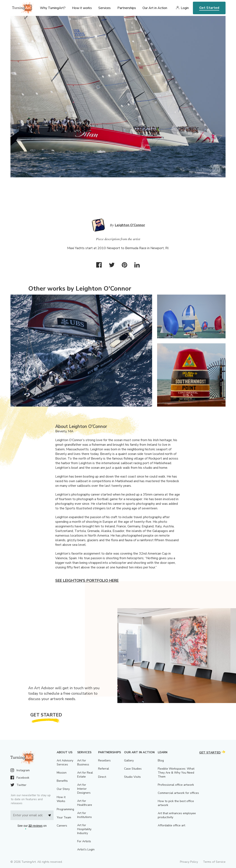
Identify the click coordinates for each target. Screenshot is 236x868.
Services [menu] (105, 8)
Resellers (104, 760)
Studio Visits (132, 777)
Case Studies (133, 769)
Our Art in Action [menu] (155, 8)
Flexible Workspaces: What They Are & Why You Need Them (176, 773)
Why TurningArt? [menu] (53, 8)
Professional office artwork (176, 785)
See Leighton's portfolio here (87, 581)
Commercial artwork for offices (178, 793)
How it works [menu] (82, 8)
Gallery (129, 760)
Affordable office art (171, 825)
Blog (161, 760)
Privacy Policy (189, 862)
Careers (62, 826)
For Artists (84, 841)
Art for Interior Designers (84, 789)
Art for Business (83, 762)
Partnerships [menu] (127, 8)
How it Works (61, 799)
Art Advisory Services (65, 762)
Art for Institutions (85, 815)
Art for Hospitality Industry (84, 829)
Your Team (64, 817)
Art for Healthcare (85, 803)
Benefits (62, 781)
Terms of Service (214, 862)
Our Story (63, 789)
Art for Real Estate (85, 775)
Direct (102, 777)
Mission (62, 773)
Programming (65, 809)
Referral (104, 769)
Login (185, 8)
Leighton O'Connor (130, 225)
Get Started (209, 8)
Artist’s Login (86, 849)
